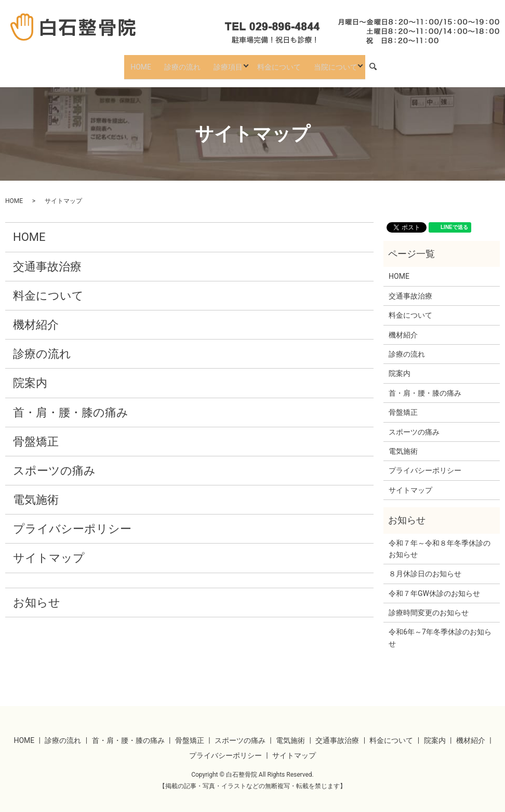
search (371, 63)
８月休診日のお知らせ (425, 566)
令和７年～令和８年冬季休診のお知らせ (440, 540)
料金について (273, 62)
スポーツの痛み (54, 462)
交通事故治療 (47, 258)
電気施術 (36, 492)
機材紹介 (36, 317)
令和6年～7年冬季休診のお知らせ (440, 630)
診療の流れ (182, 62)
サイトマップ (49, 550)
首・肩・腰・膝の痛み (71, 404)
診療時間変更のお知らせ (429, 605)
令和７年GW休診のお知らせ (434, 585)
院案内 (30, 375)
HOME (147, 62)
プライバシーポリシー (72, 521)
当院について (324, 62)
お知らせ (37, 595)
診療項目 (222, 62)
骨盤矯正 (36, 433)
